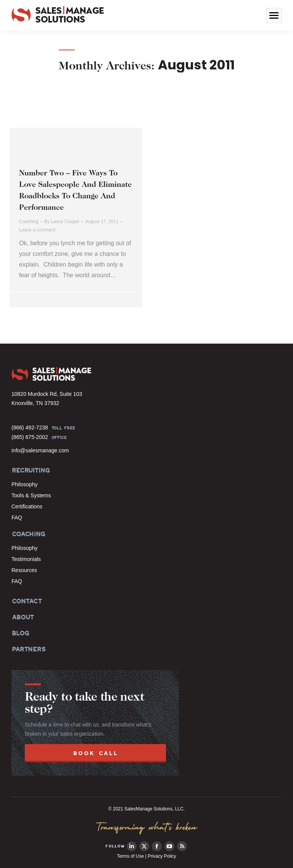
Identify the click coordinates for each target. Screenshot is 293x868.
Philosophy (25, 484)
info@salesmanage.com (40, 450)
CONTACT (27, 601)
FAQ (17, 518)
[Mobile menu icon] (274, 15)
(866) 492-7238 (30, 428)
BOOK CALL (96, 753)
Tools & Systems (31, 495)
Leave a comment (37, 230)
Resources (24, 570)
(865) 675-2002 (30, 437)
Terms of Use (130, 856)
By (62, 222)
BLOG (20, 633)
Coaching (29, 222)
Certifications (27, 506)
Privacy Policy (162, 856)
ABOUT (23, 617)
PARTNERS (28, 649)
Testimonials (26, 559)
